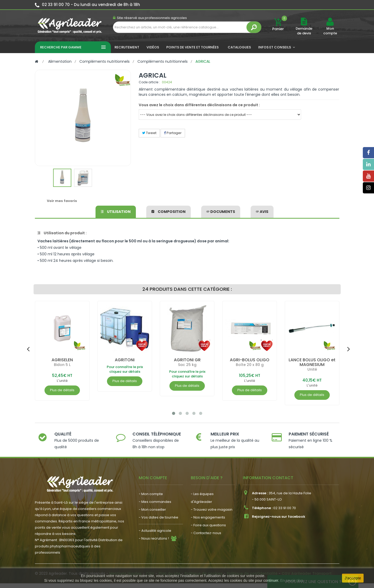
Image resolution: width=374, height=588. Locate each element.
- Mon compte (151, 494)
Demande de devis (304, 31)
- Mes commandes (155, 502)
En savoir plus (291, 580)
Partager (173, 133)
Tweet (149, 133)
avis (262, 212)
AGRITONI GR (187, 360)
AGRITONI (125, 360)
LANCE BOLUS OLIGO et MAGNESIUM (312, 362)
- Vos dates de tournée (159, 517)
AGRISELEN (62, 360)
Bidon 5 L (62, 365)
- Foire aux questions (208, 525)
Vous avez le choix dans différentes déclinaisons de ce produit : (199, 105)
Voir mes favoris (62, 201)
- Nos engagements (208, 517)
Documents (221, 212)
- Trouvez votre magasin (212, 510)
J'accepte (353, 578)
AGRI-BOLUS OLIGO (250, 360)
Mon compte (330, 31)
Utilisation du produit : (62, 233)
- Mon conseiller (152, 510)
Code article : (149, 82)
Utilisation (116, 212)
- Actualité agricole (155, 531)
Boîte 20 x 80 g (249, 365)
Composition (169, 212)
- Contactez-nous (206, 533)
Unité (312, 369)
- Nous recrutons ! (154, 538)
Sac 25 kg (187, 365)
